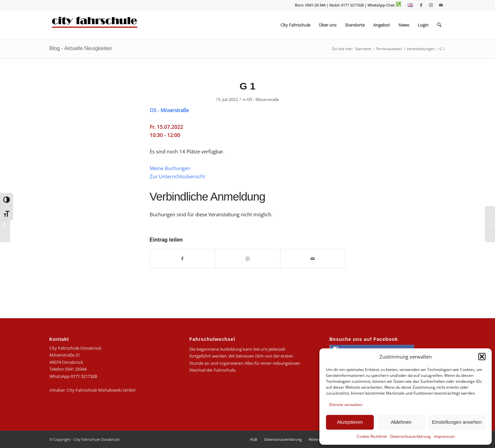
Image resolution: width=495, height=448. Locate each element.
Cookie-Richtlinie (372, 436)
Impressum (444, 436)
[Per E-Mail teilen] (313, 259)
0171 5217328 (84, 376)
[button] (482, 357)
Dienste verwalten (346, 405)
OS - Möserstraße (263, 99)
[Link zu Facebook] (421, 5)
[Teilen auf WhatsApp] (248, 259)
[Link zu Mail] (441, 5)
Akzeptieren (350, 422)
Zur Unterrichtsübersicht (177, 176)
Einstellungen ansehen (457, 422)
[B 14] (5, 224)
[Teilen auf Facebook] (183, 259)
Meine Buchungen (170, 168)
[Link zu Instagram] (431, 5)
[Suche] (439, 25)
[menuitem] (409, 5)
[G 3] (490, 224)
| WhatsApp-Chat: (383, 5)
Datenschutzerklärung (410, 436)
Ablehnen (401, 422)
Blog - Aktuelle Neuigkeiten (81, 48)
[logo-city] (95, 25)
